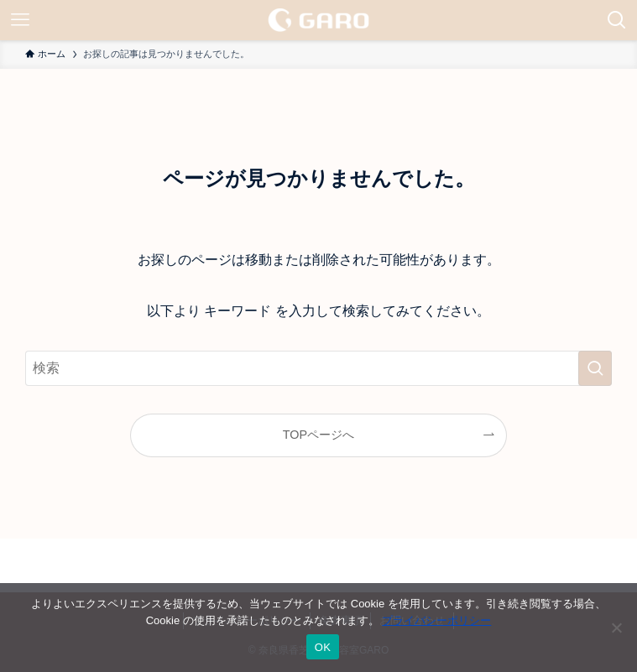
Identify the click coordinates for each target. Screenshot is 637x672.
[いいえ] (616, 628)
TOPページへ (318, 435)
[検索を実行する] (595, 368)
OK (323, 647)
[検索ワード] (318, 368)
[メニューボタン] (20, 20)
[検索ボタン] (617, 20)
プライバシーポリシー (436, 620)
